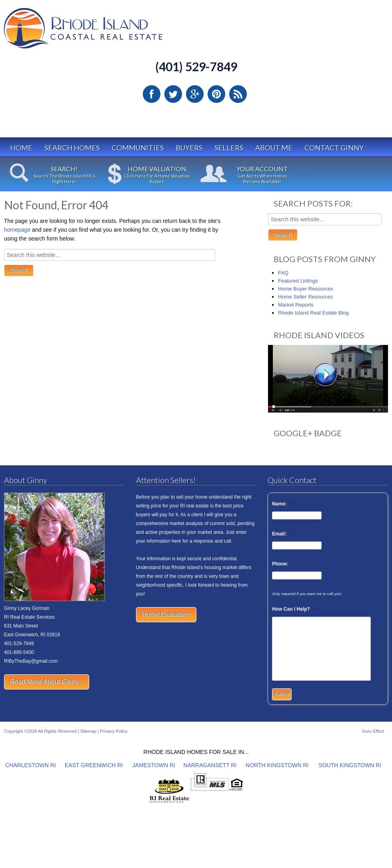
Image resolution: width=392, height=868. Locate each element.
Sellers (229, 148)
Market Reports (296, 305)
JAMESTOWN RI (154, 765)
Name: (282, 504)
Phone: (280, 564)
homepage (17, 230)
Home (21, 148)
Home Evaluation (166, 614)
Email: (282, 534)
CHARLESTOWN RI (31, 765)
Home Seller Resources (305, 297)
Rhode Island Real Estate (100, 32)
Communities (138, 148)
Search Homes (72, 148)
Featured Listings (298, 281)
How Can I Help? (293, 609)
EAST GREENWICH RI (94, 765)
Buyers (189, 148)
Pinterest (216, 94)
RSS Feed (238, 94)
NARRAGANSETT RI (210, 765)
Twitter (173, 94)
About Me (274, 148)
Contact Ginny (334, 148)
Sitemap (88, 731)
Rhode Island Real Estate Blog (313, 313)
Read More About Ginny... (47, 682)
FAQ (283, 273)
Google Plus (195, 94)
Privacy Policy (114, 731)
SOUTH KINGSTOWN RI (350, 765)
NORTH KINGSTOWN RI (277, 765)
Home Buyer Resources (306, 289)
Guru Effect (373, 731)
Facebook (152, 94)
